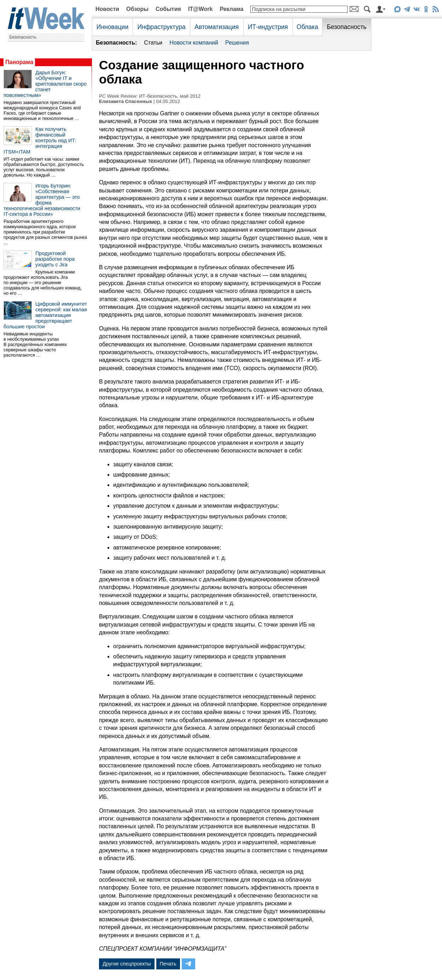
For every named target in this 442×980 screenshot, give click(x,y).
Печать (168, 964)
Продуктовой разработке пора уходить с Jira (55, 259)
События (168, 9)
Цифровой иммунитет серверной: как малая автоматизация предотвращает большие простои (45, 315)
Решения (237, 43)
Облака (307, 27)
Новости (107, 9)
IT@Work (200, 9)
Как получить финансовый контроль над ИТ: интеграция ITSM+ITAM (40, 140)
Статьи (153, 43)
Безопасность (23, 37)
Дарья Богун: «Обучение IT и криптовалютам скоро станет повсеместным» (45, 84)
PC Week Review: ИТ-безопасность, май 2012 (150, 96)
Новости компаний (194, 43)
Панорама (19, 62)
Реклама (231, 9)
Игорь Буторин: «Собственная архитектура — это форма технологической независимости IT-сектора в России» (42, 200)
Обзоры (137, 9)
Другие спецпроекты (127, 964)
